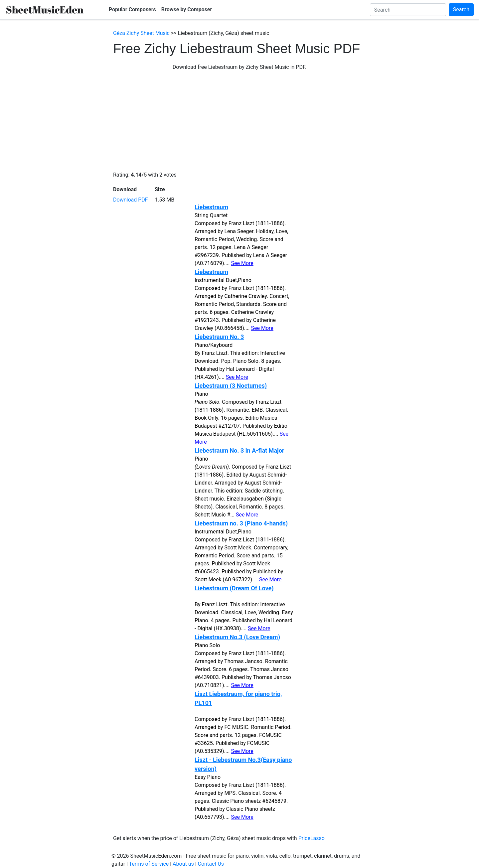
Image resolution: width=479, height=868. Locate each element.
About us (183, 864)
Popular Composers (132, 9)
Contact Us (211, 864)
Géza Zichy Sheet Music (141, 33)
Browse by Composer (187, 9)
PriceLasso (312, 838)
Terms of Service (149, 864)
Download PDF (131, 200)
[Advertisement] (239, 121)
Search (461, 9)
